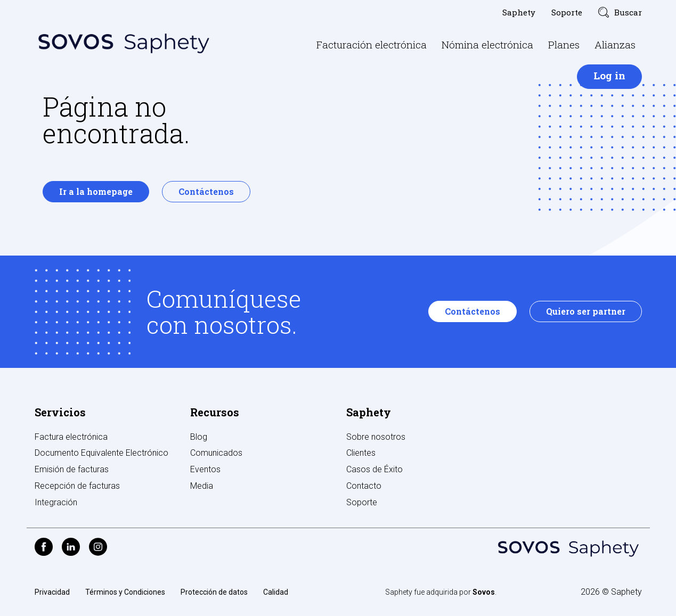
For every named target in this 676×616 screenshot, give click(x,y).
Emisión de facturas (72, 469)
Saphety (519, 12)
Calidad (276, 592)
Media (202, 486)
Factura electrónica (71, 437)
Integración (56, 502)
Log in (609, 75)
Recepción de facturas (77, 486)
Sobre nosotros (376, 437)
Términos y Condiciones (125, 592)
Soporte (567, 12)
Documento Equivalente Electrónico (101, 453)
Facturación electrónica (372, 44)
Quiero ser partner (586, 311)
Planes (564, 44)
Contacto (364, 486)
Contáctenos (206, 191)
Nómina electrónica (487, 44)
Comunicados (216, 453)
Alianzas (615, 44)
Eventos (205, 469)
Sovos (484, 592)
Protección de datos (214, 592)
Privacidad (52, 592)
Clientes (361, 453)
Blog (199, 437)
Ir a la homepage (96, 191)
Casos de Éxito (374, 469)
